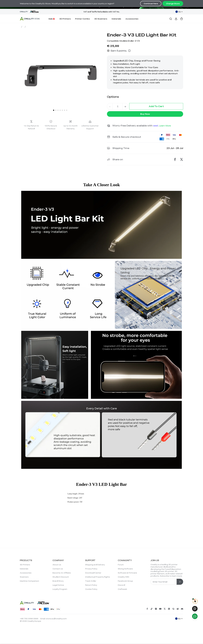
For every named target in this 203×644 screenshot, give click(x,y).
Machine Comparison (29, 581)
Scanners (24, 577)
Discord (121, 585)
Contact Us (58, 569)
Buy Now (145, 114)
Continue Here (151, 4)
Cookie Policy (91, 589)
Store (24, 27)
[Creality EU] (30, 19)
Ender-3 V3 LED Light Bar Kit (60, 27)
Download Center (93, 573)
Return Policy (91, 585)
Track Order (91, 581)
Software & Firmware (127, 573)
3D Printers (65, 19)
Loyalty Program (60, 589)
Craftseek (122, 589)
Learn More (165, 126)
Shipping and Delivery (95, 565)
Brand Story (58, 581)
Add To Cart (156, 106)
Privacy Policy (91, 569)
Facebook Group (125, 581)
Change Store (173, 4)
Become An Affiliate (62, 573)
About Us (57, 565)
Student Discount (61, 577)
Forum (121, 565)
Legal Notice (58, 585)
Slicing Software (125, 569)
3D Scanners (101, 19)
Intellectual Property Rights (98, 577)
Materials (116, 19)
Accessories (132, 19)
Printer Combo (83, 19)
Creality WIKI (123, 577)
